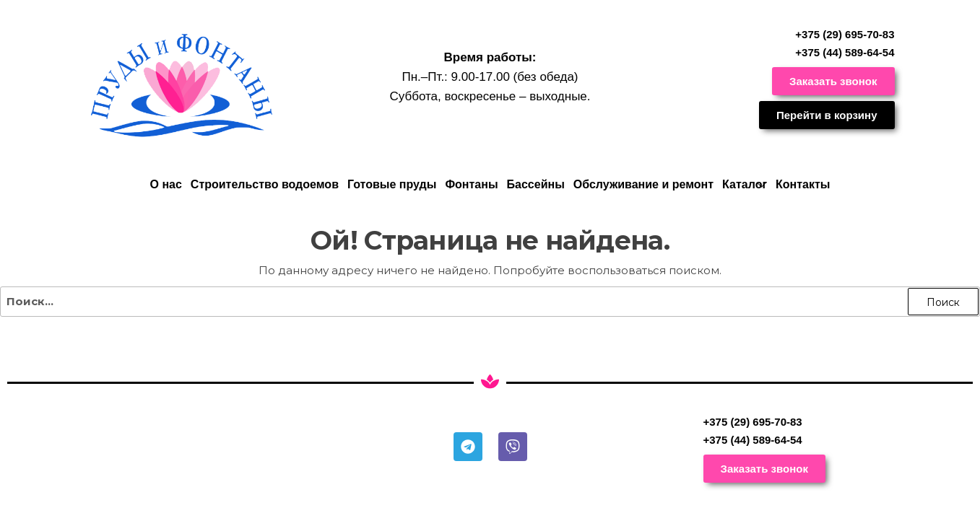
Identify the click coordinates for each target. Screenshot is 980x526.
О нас (165, 184)
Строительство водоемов (265, 184)
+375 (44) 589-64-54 (845, 52)
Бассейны (536, 184)
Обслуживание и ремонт (643, 184)
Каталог (745, 184)
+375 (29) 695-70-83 (845, 34)
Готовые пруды (392, 184)
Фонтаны (471, 184)
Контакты (803, 184)
